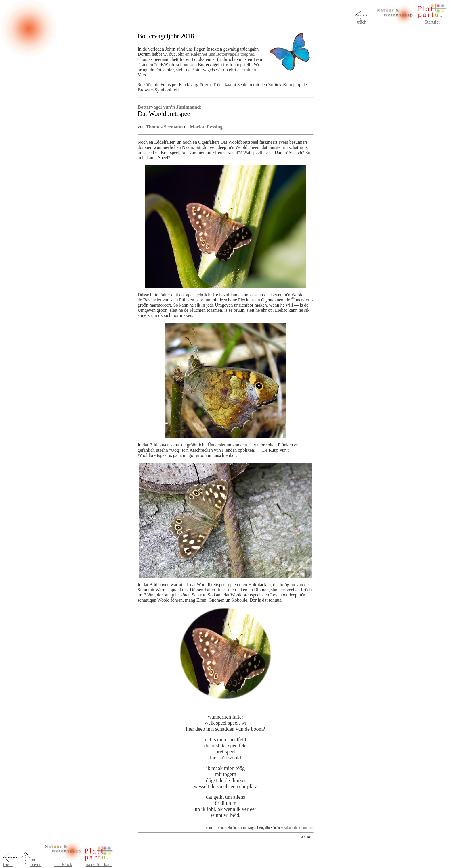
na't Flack (63, 864)
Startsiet (432, 22)
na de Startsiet (99, 864)
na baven (36, 862)
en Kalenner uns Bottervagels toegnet (219, 54)
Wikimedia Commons (298, 828)
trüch (362, 22)
